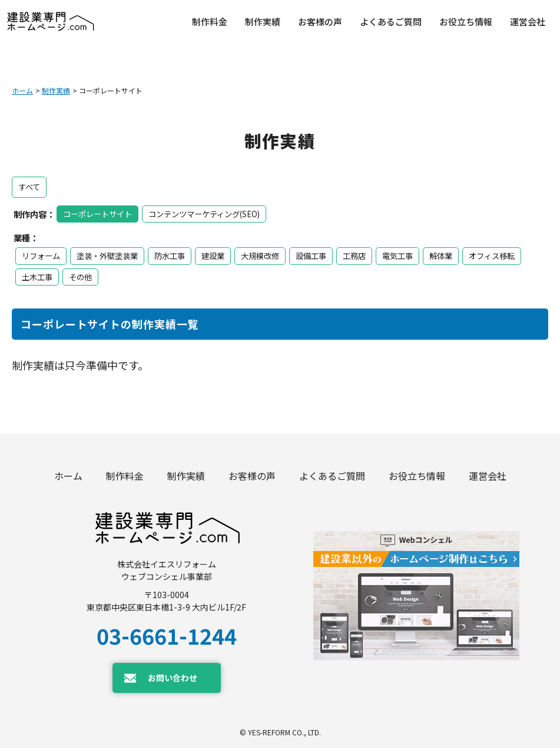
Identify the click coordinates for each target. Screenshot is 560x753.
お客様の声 (252, 478)
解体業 (463, 254)
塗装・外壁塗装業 (112, 254)
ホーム (22, 90)
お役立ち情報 (417, 478)
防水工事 (178, 254)
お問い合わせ (173, 683)
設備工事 (327, 254)
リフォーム (42, 254)
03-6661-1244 (167, 641)
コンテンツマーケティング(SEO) (214, 211)
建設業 (224, 254)
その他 (150, 275)
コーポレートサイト (100, 211)
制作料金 (125, 478)
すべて (30, 185)
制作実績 (56, 90)
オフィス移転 (47, 275)
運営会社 (488, 478)
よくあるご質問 (332, 478)
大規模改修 (273, 254)
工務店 (372, 254)
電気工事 (417, 254)
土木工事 (104, 275)
